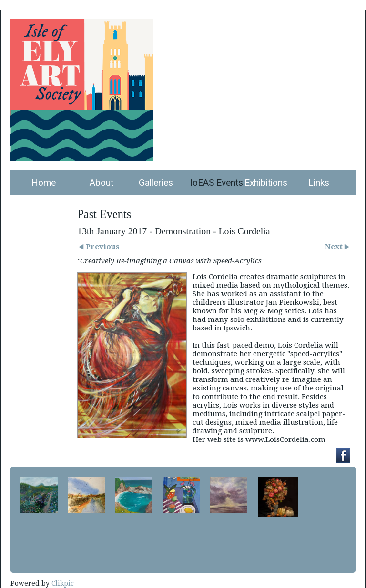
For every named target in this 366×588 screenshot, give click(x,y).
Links (319, 183)
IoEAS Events (214, 183)
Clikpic (63, 583)
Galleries (156, 183)
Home (44, 183)
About (102, 183)
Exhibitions (266, 183)
